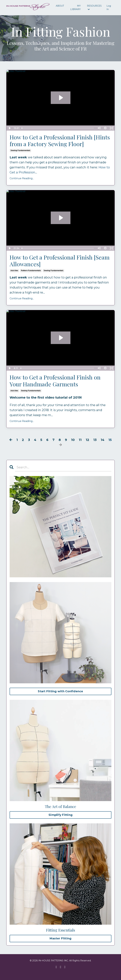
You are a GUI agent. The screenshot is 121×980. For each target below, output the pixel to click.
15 (110, 440)
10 (73, 440)
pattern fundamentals (31, 271)
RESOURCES (94, 7)
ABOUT (60, 6)
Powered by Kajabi (60, 972)
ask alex (14, 271)
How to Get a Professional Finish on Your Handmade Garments (55, 381)
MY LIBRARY (75, 8)
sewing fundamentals (20, 150)
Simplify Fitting (60, 815)
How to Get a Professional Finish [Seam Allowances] (60, 261)
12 (87, 440)
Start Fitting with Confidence (60, 691)
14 (102, 440)
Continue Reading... (22, 178)
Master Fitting (61, 938)
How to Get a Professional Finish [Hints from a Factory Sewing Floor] (60, 140)
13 (95, 440)
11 (80, 440)
